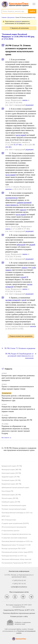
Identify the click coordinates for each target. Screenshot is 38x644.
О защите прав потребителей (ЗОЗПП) (15, 523)
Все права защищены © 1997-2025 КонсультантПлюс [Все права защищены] (19, 606)
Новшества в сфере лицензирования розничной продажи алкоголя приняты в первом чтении (18, 409)
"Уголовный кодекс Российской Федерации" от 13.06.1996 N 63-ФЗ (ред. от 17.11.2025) (18, 37)
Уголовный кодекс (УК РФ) (11, 480)
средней (32, 245)
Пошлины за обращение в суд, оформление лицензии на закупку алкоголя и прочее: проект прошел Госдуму (16, 430)
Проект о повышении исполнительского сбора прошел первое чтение (18, 388)
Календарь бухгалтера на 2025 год (14, 556)
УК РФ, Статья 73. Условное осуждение (20, 348)
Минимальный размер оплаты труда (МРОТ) (17, 552)
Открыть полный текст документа (21, 336)
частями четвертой (13, 300)
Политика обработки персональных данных (19, 613)
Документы (11, 17)
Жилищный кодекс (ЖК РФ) (11, 469)
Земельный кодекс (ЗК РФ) (11, 495)
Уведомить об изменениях (20, 28)
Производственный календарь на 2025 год (17, 513)
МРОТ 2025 (6, 516)
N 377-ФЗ (18, 145)
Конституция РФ (7, 491)
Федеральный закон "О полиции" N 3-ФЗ (16, 545)
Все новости (5, 438)
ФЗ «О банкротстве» (9, 520)
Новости (8, 369)
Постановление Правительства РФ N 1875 (17, 563)
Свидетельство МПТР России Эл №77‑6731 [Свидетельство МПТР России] (19, 610)
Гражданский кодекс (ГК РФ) (12, 466)
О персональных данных (10, 531)
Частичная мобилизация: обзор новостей (16, 559)
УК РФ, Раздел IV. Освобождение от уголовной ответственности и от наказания (19, 356)
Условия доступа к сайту (19, 616)
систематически (12, 198)
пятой (24, 300)
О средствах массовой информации (14, 538)
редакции (18, 21)
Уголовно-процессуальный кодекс (14, 509)
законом (9, 189)
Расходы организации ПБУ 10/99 (14, 548)
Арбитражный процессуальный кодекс (15, 487)
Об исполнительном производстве (14, 527)
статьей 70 (24, 277)
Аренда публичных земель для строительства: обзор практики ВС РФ (17, 419)
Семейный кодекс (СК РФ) (11, 502)
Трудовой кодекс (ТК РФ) (11, 477)
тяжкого (25, 268)
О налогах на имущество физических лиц (16, 534)
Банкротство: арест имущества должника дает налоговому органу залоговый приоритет (18, 378)
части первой (21, 135)
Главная (4, 17)
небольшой (21, 245)
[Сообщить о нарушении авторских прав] (19, 623)
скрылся (23, 210)
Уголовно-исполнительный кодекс (14, 505)
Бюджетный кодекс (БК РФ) (11, 484)
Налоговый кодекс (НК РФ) (11, 473)
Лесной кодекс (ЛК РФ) (10, 498)
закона (25, 100)
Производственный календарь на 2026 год (17, 541)
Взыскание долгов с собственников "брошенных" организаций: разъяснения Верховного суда (18, 398)
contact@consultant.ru (19, 587)
